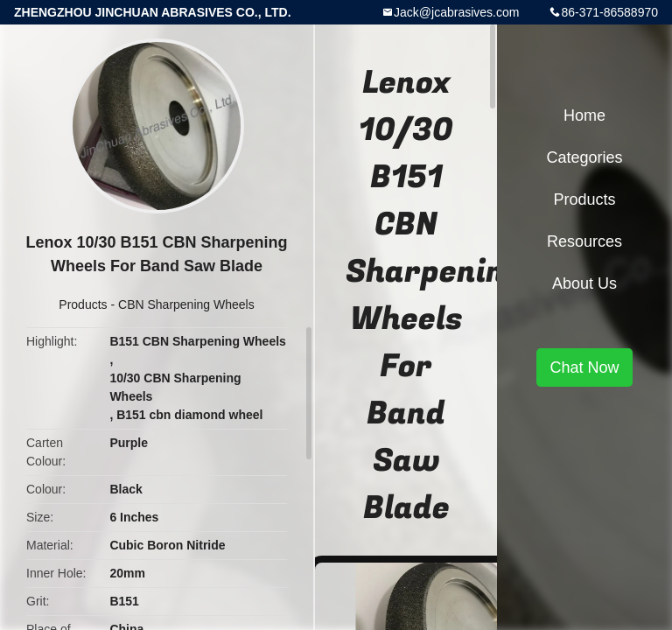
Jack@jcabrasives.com (456, 12)
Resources (584, 241)
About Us (584, 283)
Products (83, 304)
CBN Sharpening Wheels (186, 304)
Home (584, 115)
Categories (584, 157)
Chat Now (584, 367)
